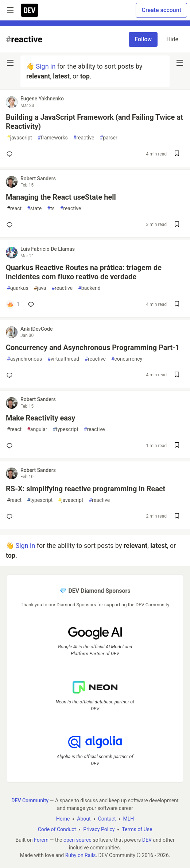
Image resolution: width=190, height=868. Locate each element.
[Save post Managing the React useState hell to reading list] (177, 225)
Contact (107, 819)
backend (89, 288)
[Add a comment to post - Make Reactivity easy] (11, 446)
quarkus (18, 288)
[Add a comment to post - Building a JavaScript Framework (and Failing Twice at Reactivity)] (11, 154)
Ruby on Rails (81, 855)
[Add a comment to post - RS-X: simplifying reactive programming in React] (11, 516)
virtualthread (63, 359)
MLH (129, 819)
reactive (84, 138)
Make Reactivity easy (40, 418)
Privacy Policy (99, 829)
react (14, 209)
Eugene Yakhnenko (42, 99)
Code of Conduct (57, 829)
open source (77, 840)
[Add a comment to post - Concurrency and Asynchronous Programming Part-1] (11, 375)
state (34, 209)
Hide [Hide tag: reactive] (172, 39)
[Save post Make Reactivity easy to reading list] (177, 446)
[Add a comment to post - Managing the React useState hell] (11, 225)
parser (109, 138)
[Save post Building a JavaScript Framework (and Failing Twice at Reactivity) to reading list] (177, 154)
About (84, 819)
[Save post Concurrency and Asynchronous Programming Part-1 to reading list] (177, 375)
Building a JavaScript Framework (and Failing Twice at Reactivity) (94, 122)
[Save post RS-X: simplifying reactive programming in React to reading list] (177, 517)
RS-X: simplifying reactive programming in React (86, 489)
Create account (161, 10)
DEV (147, 840)
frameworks (53, 138)
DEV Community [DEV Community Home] (30, 800)
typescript (66, 429)
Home (63, 819)
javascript (20, 138)
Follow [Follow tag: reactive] (143, 39)
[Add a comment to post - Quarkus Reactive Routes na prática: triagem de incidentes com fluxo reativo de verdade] (13, 304)
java (40, 288)
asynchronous (24, 359)
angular (37, 429)
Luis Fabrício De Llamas (48, 249)
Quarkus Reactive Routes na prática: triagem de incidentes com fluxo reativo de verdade (84, 272)
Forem (41, 840)
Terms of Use (137, 829)
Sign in (46, 66)
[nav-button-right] (180, 63)
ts (51, 209)
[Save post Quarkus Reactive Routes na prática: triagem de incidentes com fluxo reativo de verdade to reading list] (177, 305)
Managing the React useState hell (61, 197)
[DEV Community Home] (30, 10)
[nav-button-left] (10, 63)
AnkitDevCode (36, 329)
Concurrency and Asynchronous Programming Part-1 (93, 347)
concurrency (127, 359)
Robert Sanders (38, 178)
